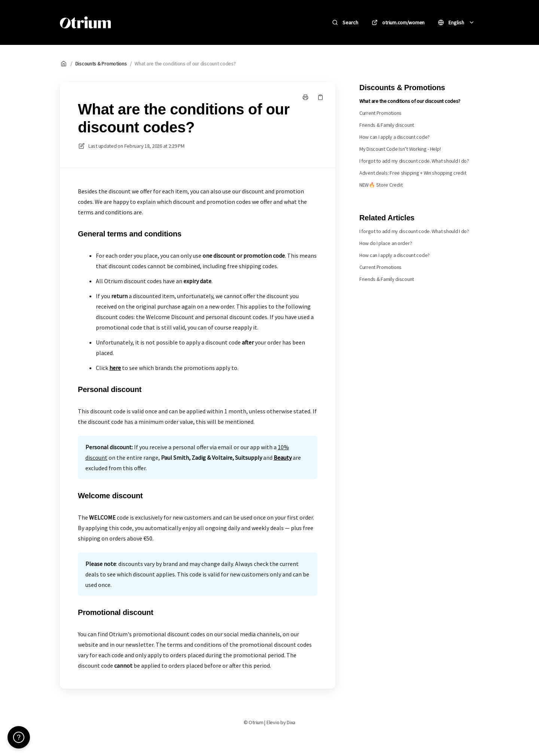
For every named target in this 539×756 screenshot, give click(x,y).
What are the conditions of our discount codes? (185, 64)
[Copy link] (320, 97)
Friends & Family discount (387, 125)
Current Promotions (380, 113)
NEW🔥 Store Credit (381, 185)
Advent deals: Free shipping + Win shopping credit (413, 173)
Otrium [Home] (134, 22)
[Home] (85, 22)
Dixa (291, 722)
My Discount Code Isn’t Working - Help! (400, 149)
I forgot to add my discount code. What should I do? (414, 161)
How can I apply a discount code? (395, 137)
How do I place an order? (386, 243)
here (115, 368)
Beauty (283, 457)
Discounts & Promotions (101, 64)
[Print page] (305, 97)
